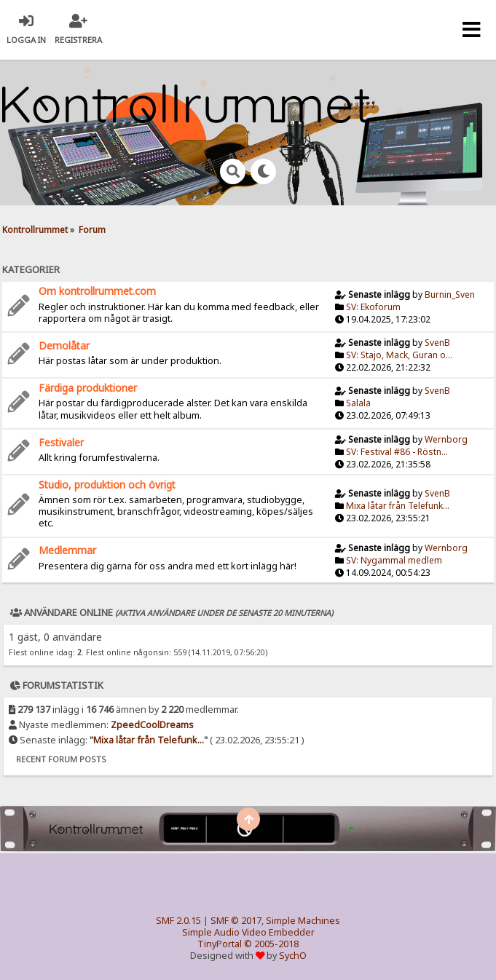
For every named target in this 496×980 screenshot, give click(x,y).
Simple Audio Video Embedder (248, 932)
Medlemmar (67, 550)
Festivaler (61, 442)
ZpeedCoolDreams (152, 725)
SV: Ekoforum (373, 307)
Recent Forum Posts (61, 759)
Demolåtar (64, 345)
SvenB (437, 343)
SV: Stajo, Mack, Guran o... (399, 355)
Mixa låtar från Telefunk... (398, 506)
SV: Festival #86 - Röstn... (397, 452)
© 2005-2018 (271, 944)
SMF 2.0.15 (178, 921)
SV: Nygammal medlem (394, 560)
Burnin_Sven (450, 295)
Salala (358, 403)
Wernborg (446, 439)
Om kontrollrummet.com (97, 291)
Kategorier (31, 269)
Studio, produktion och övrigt (107, 485)
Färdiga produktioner (88, 388)
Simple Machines (303, 921)
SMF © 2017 (236, 921)
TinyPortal (220, 944)
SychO (293, 956)
